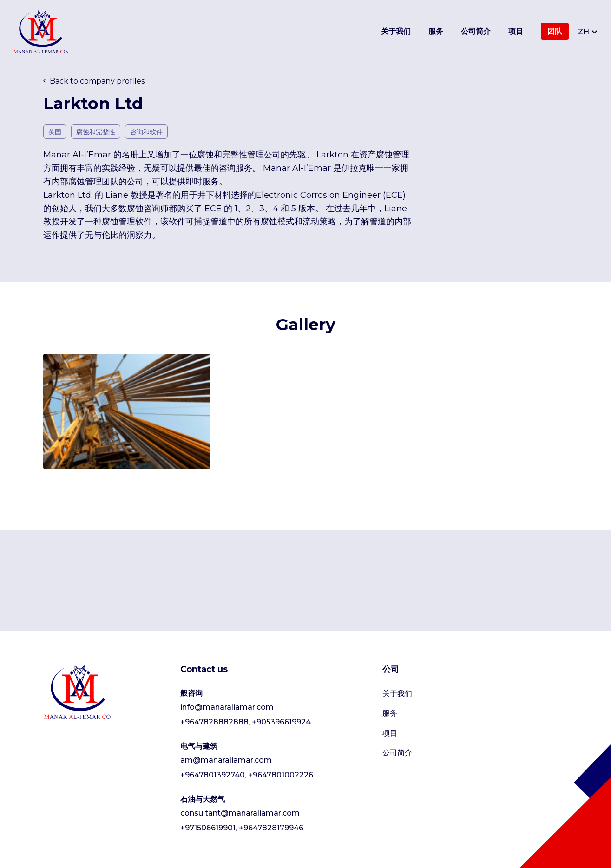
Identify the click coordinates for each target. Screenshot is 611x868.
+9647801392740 (213, 775)
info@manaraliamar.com (227, 707)
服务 (436, 31)
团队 (555, 31)
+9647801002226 (281, 775)
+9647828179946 (271, 828)
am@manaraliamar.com (226, 760)
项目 (516, 31)
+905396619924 (281, 722)
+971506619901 (208, 828)
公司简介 (476, 31)
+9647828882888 (214, 722)
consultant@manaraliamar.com (240, 813)
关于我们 (396, 31)
